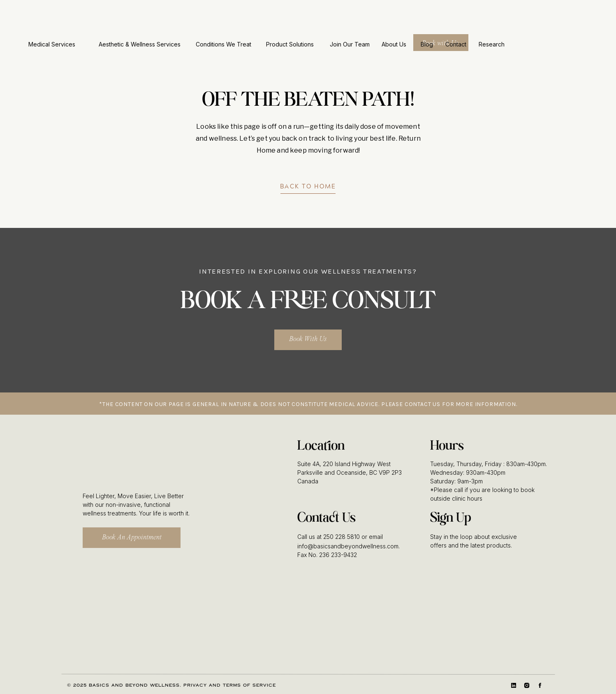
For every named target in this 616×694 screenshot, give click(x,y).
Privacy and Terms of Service (230, 685)
